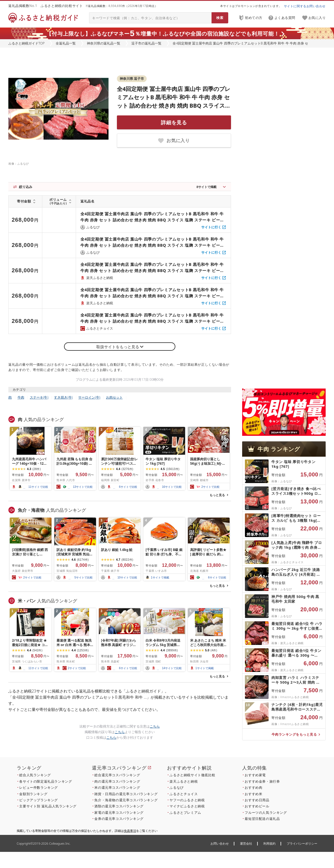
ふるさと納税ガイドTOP (26, 43)
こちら (155, 726)
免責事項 (130, 831)
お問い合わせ (220, 843)
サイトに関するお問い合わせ (305, 6)
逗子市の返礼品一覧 (146, 43)
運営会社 (246, 843)
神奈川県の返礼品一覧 (104, 43)
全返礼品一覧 (66, 43)
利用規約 (269, 843)
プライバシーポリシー (302, 843)
